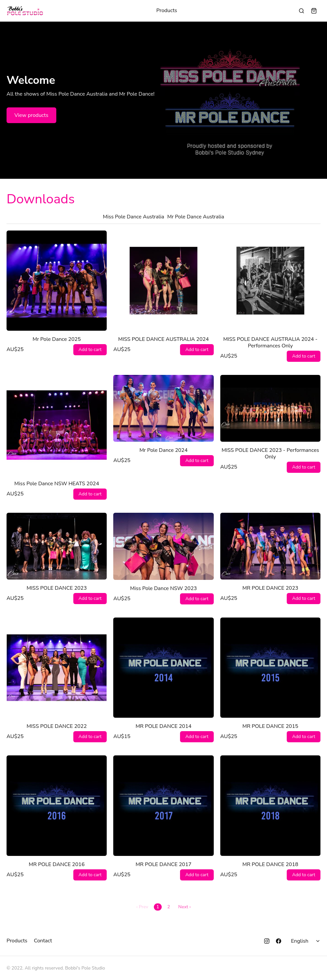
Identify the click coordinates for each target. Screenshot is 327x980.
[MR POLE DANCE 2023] (270, 546)
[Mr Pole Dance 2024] (163, 408)
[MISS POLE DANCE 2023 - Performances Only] (270, 408)
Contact (43, 941)
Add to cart (90, 350)
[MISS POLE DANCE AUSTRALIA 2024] (163, 281)
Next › (185, 907)
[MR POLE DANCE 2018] (270, 805)
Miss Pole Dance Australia (133, 217)
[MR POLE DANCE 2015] (270, 668)
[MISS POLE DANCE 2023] (57, 546)
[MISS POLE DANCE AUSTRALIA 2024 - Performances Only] (270, 281)
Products (167, 11)
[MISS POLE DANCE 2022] (57, 668)
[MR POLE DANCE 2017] (163, 805)
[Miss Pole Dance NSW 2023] (163, 546)
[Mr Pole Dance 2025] (57, 281)
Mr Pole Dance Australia (196, 217)
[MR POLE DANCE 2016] (57, 805)
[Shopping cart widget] (314, 11)
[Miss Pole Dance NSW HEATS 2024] (57, 425)
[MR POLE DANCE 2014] (163, 668)
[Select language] (306, 941)
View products (31, 115)
